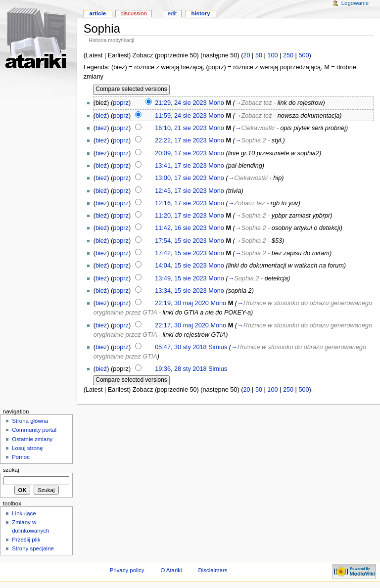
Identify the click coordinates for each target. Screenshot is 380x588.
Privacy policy (127, 570)
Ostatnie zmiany (32, 439)
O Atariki (171, 570)
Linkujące (24, 513)
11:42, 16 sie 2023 (181, 228)
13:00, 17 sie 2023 (181, 178)
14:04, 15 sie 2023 (181, 266)
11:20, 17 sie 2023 (181, 216)
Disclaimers (213, 570)
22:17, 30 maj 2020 (182, 325)
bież (101, 116)
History (200, 13)
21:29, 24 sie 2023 (181, 103)
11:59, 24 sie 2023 (181, 116)
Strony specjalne (33, 548)
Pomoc (21, 457)
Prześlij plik (26, 540)
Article (97, 13)
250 (288, 55)
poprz (121, 103)
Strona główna (30, 421)
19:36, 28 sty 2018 (181, 369)
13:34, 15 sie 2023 (181, 291)
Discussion (133, 13)
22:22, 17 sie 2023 (181, 140)
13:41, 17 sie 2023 (181, 166)
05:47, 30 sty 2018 (181, 347)
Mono (216, 103)
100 (272, 55)
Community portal (34, 430)
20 (246, 55)
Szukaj (11, 470)
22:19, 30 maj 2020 (182, 303)
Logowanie (355, 3)
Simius (218, 347)
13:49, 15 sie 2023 (181, 278)
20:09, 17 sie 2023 (181, 153)
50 (259, 55)
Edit (172, 13)
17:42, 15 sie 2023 (181, 253)
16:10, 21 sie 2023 (181, 128)
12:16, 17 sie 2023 (181, 203)
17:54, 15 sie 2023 (181, 241)
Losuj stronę (27, 448)
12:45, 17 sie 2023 (181, 191)
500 (304, 55)
